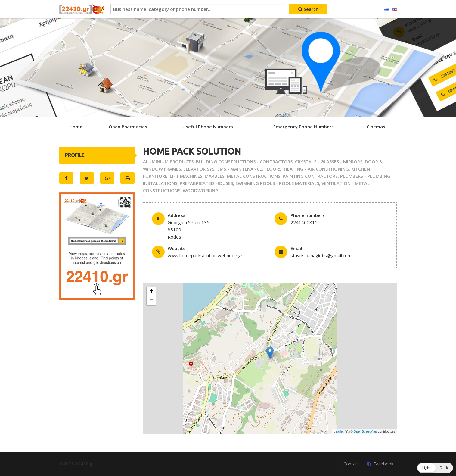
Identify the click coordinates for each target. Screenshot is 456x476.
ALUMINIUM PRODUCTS (168, 161)
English (394, 10)
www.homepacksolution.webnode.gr (205, 255)
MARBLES (215, 176)
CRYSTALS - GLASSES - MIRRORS (329, 161)
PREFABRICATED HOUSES (206, 183)
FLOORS (273, 169)
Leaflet (338, 431)
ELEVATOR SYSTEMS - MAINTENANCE (223, 169)
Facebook (383, 464)
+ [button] (151, 292)
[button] (435, 468)
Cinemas (376, 127)
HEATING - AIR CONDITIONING (316, 169)
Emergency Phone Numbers (304, 127)
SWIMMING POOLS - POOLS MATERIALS (277, 183)
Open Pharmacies (128, 127)
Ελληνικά (386, 10)
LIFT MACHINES (186, 176)
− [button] (151, 301)
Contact (351, 464)
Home (76, 127)
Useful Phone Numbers (208, 127)
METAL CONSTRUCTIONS (254, 176)
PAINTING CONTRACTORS (310, 176)
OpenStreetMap (365, 431)
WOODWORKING (201, 190)
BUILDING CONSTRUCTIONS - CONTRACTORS (244, 161)
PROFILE (75, 155)
